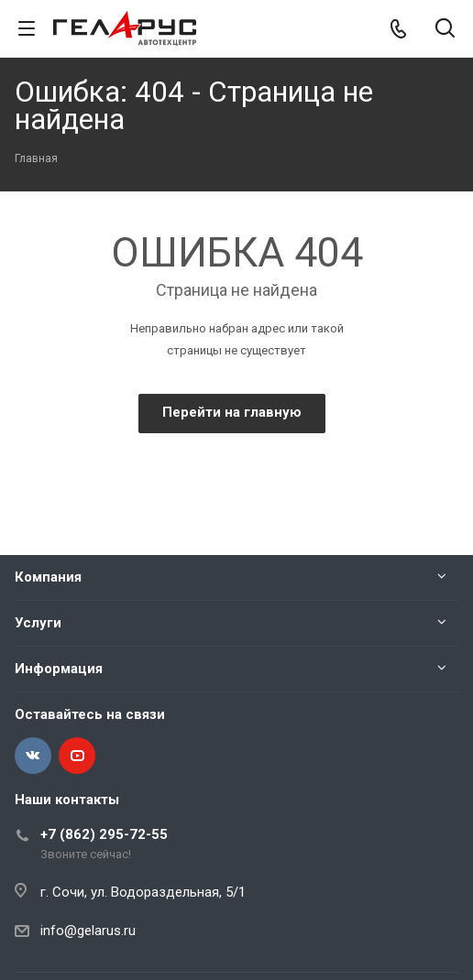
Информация (59, 669)
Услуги (38, 623)
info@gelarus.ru (88, 931)
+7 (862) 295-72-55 (104, 834)
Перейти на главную (232, 412)
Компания (48, 577)
